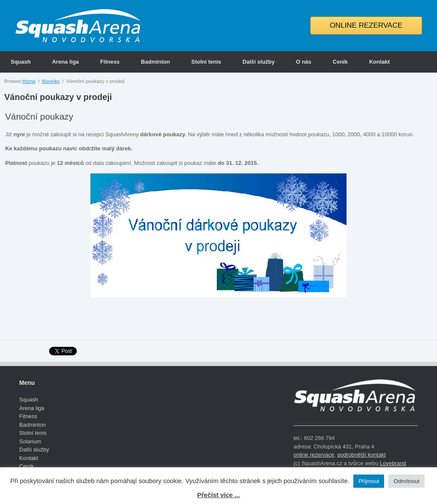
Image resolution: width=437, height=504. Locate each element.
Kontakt (379, 62)
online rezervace (314, 455)
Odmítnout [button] (406, 481)
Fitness (110, 62)
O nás (303, 62)
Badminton (155, 62)
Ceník (340, 62)
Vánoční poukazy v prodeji (58, 97)
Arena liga (66, 62)
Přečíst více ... (218, 495)
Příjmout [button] (369, 481)
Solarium (30, 441)
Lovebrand (393, 463)
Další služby (258, 62)
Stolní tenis (206, 62)
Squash (21, 62)
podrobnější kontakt (361, 455)
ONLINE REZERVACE (366, 25)
